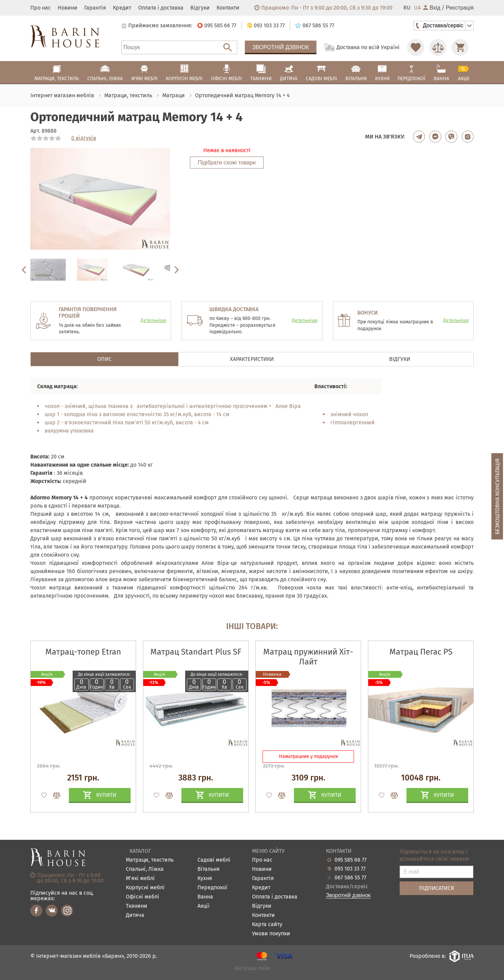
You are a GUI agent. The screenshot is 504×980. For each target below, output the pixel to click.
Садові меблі (214, 860)
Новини (68, 8)
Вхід (432, 8)
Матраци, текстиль (150, 860)
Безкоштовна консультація (497, 496)
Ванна (205, 897)
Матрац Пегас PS (421, 652)
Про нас (41, 8)
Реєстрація (460, 8)
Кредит (122, 8)
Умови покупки (271, 934)
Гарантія (95, 8)
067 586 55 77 (350, 878)
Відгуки (200, 8)
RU (407, 8)
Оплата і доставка (161, 8)
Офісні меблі (143, 897)
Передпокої (212, 888)
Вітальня (209, 869)
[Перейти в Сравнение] (438, 47)
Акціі (204, 906)
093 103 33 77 (350, 869)
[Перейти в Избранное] (416, 47)
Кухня (205, 879)
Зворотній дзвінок (281, 47)
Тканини (137, 906)
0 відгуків (84, 138)
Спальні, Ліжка (145, 869)
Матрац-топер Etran (83, 652)
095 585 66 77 (351, 860)
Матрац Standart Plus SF (196, 652)
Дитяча (135, 915)
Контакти (228, 8)
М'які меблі (140, 879)
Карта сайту (267, 925)
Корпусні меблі (145, 888)
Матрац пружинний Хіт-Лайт (308, 657)
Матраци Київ (252, 969)
